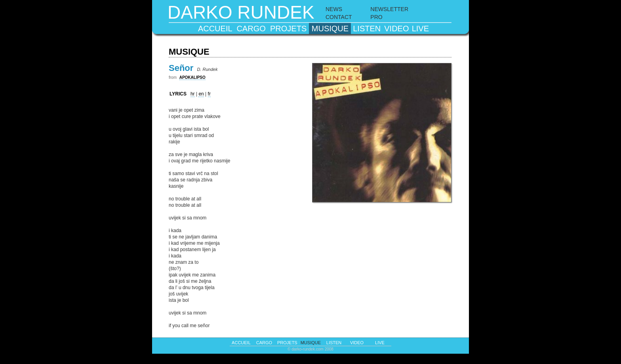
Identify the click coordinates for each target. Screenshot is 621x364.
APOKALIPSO (192, 77)
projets (288, 29)
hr (193, 94)
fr (209, 94)
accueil (215, 29)
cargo (251, 29)
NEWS (334, 9)
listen (367, 29)
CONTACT (339, 17)
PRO (376, 17)
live (420, 29)
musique (330, 29)
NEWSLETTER (389, 9)
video (396, 29)
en (201, 94)
